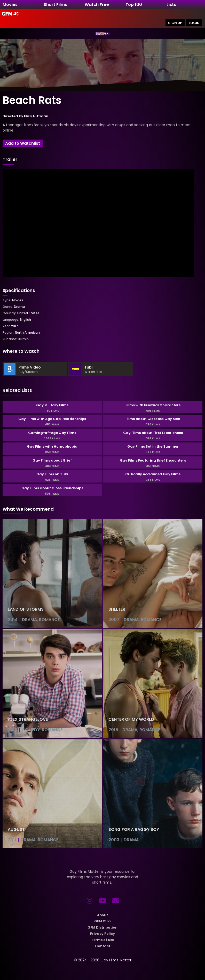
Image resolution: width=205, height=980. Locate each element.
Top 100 (134, 5)
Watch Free (97, 5)
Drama (19, 307)
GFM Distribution (102, 927)
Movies (10, 5)
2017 (15, 326)
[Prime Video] (10, 369)
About (102, 915)
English (25, 320)
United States (28, 313)
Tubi (88, 367)
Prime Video (30, 367)
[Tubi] (75, 369)
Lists (171, 5)
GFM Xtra (102, 921)
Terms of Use (103, 940)
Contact (103, 946)
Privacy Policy (102, 934)
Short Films (55, 5)
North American (27, 332)
